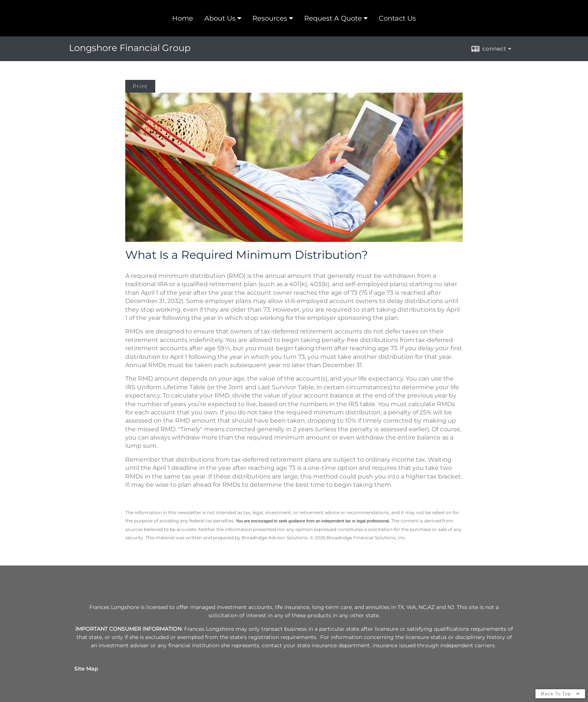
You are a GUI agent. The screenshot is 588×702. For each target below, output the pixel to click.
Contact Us (397, 18)
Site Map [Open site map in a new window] (86, 669)
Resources (270, 18)
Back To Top (560, 694)
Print (140, 86)
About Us (220, 18)
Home (183, 18)
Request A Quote (333, 18)
